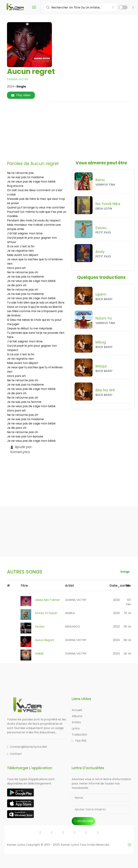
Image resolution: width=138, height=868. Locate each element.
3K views (130, 627)
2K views (130, 654)
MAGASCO (73, 627)
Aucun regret (44, 640)
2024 (116, 640)
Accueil (77, 710)
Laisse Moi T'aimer (47, 600)
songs (125, 572)
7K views (130, 613)
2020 (116, 600)
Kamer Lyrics (70, 845)
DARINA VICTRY (18, 79)
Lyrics (76, 728)
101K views (130, 602)
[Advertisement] (74, 130)
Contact (14, 754)
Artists (76, 722)
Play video (21, 95)
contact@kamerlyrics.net (27, 747)
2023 (116, 627)
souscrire (83, 821)
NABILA (70, 613)
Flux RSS (79, 741)
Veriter (40, 627)
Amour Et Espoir (46, 613)
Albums (77, 716)
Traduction (79, 735)
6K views (130, 640)
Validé (39, 654)
